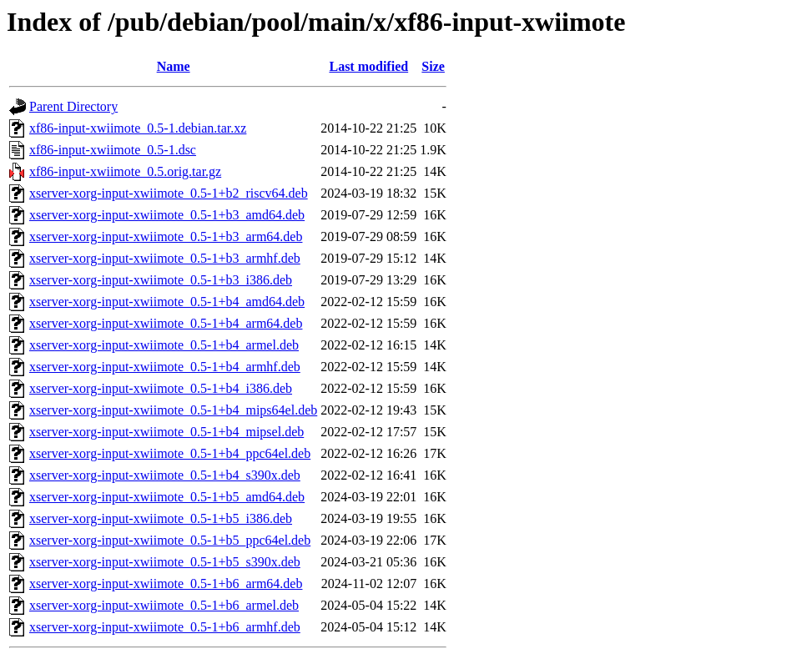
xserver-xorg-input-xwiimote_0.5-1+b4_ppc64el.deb (170, 453)
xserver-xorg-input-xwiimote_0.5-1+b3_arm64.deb (166, 236)
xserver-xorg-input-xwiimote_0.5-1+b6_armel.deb (164, 605)
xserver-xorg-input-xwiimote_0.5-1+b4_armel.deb (164, 345)
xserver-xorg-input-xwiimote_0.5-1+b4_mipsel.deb (166, 432)
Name (174, 66)
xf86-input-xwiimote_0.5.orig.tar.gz (125, 171)
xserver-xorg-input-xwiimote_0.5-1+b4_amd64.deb (167, 302)
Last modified (368, 66)
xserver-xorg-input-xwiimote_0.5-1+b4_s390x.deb (165, 475)
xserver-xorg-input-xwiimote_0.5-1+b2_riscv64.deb (169, 193)
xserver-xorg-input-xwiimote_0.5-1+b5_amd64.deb (167, 497)
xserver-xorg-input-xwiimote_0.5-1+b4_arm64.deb (166, 323)
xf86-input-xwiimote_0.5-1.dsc (113, 150)
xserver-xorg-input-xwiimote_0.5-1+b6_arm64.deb (166, 584)
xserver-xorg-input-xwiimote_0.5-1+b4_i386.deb (161, 388)
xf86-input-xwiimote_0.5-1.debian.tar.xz (138, 128)
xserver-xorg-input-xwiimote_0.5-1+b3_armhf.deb (165, 258)
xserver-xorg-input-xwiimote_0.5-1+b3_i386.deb (161, 280)
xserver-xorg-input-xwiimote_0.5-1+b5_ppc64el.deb (170, 540)
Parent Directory (73, 106)
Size (433, 66)
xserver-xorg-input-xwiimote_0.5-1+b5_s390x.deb (165, 562)
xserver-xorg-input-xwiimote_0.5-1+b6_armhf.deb (165, 627)
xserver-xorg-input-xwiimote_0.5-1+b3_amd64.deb (167, 215)
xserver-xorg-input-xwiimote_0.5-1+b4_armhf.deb (165, 367)
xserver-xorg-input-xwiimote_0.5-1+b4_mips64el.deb (173, 410)
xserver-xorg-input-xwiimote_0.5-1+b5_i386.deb (161, 518)
